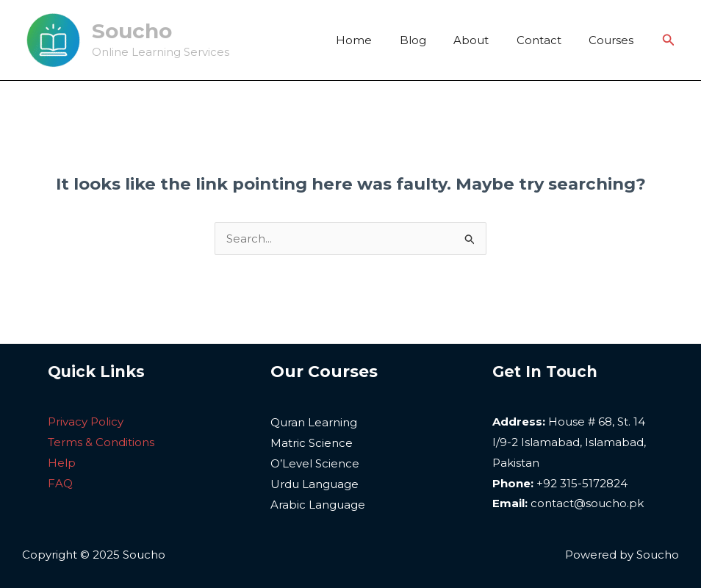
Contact (547, 40)
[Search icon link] (669, 40)
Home (379, 40)
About (485, 40)
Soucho (132, 31)
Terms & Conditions (101, 442)
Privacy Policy (86, 422)
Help (62, 463)
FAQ (60, 483)
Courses (614, 40)
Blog (432, 40)
